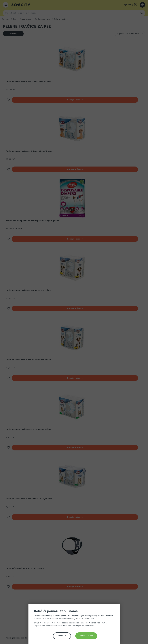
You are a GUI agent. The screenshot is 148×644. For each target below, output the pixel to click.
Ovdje (36, 623)
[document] (75, 625)
